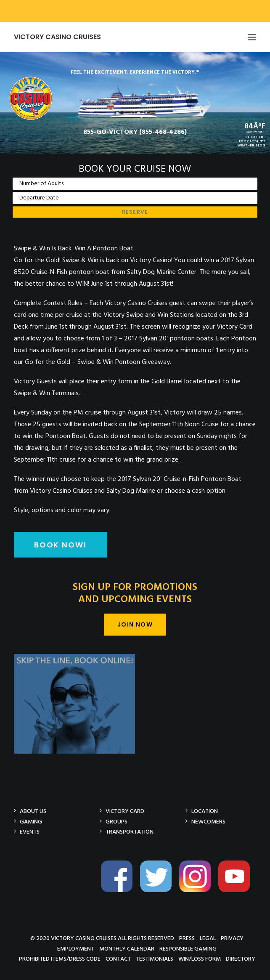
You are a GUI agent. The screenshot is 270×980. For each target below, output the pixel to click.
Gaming (31, 822)
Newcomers (208, 822)
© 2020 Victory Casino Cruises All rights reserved (102, 938)
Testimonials (155, 959)
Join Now (135, 624)
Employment (76, 949)
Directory (241, 959)
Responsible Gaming (188, 949)
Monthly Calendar (127, 949)
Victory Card (125, 811)
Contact (118, 959)
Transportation (130, 832)
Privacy (232, 938)
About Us (33, 811)
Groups (116, 822)
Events (30, 832)
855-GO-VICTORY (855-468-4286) (135, 132)
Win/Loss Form (200, 959)
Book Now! (61, 545)
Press (187, 938)
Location (205, 811)
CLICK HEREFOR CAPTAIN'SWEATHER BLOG (251, 141)
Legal (208, 938)
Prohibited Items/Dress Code (60, 959)
